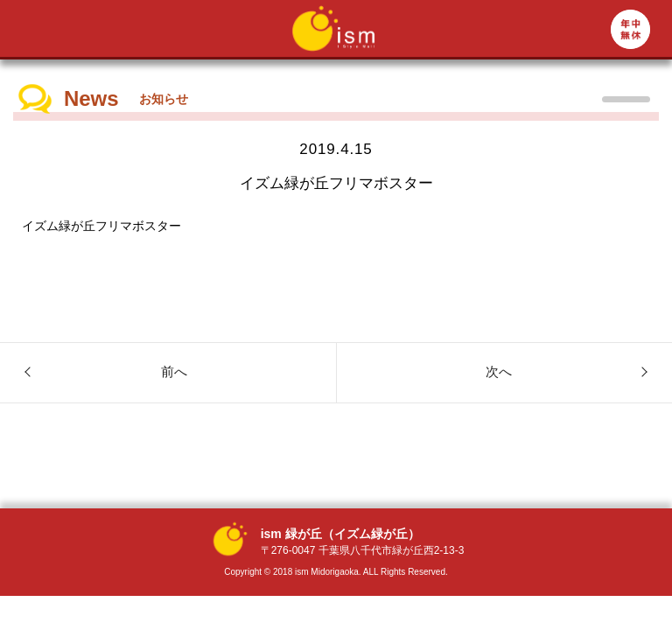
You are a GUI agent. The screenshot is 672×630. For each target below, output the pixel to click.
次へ (499, 371)
